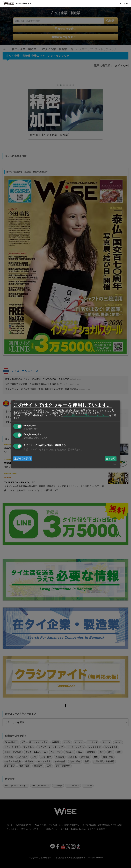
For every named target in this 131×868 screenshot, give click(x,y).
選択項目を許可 (23, 459)
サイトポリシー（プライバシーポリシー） (86, 415)
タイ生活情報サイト (23, 3)
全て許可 (111, 459)
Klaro (114, 464)
